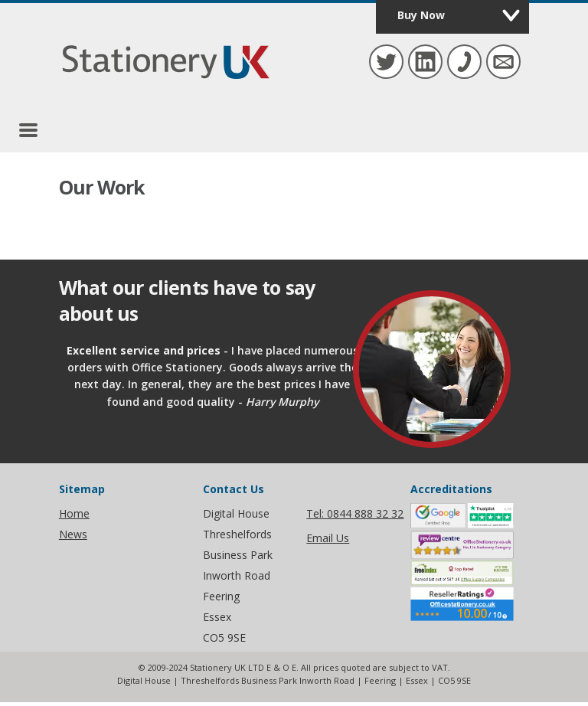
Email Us (328, 538)
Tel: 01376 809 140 (463, 60)
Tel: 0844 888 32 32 (355, 513)
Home (74, 513)
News (73, 534)
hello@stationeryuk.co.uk (502, 60)
